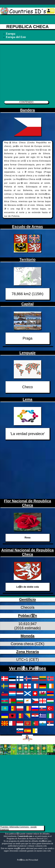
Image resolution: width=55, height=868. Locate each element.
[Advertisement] (27, 71)
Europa (11, 34)
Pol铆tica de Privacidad (27, 860)
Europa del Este (16, 37)
